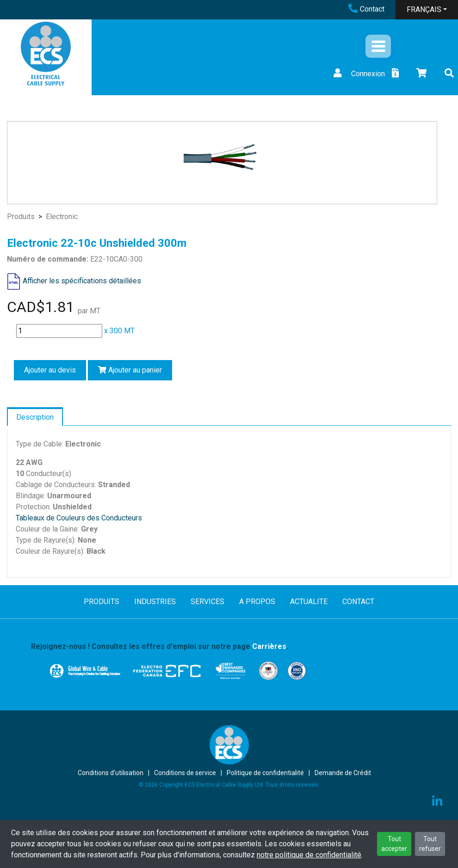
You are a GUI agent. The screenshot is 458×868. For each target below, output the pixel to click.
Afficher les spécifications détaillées (82, 281)
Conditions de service (185, 773)
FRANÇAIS (424, 9)
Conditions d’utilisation (111, 773)
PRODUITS (102, 602)
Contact (366, 9)
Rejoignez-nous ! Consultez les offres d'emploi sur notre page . (160, 646)
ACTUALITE (309, 602)
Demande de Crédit (343, 773)
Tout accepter (394, 844)
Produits (21, 217)
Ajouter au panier (130, 370)
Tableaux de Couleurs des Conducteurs (79, 518)
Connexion (358, 74)
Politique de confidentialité (265, 773)
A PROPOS (257, 602)
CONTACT (358, 602)
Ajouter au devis (50, 370)
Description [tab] (35, 417)
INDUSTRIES (155, 602)
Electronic (62, 217)
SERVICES (207, 602)
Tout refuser (430, 844)
